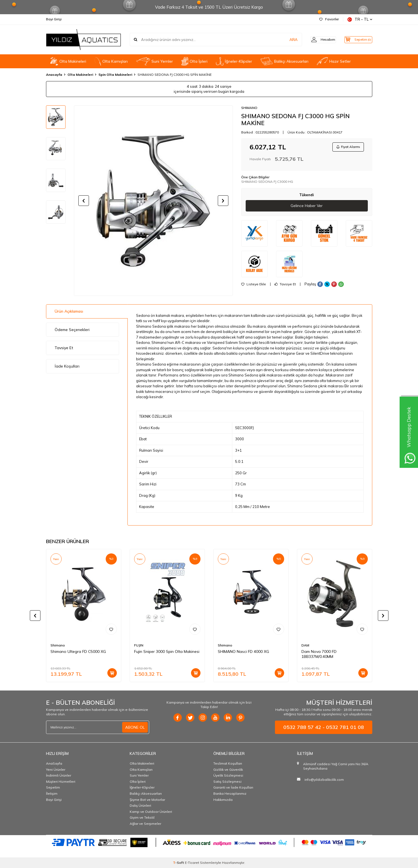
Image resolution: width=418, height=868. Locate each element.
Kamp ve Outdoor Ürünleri (151, 812)
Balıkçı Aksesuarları (284, 61)
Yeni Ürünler (56, 769)
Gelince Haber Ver (307, 207)
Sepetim (53, 787)
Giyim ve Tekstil (142, 817)
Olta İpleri (194, 61)
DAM (305, 645)
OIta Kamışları (111, 61)
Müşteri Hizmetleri (61, 781)
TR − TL (360, 19)
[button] (84, 201)
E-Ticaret (192, 863)
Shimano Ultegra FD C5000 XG (78, 651)
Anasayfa (54, 75)
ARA (285, 40)
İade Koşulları (67, 366)
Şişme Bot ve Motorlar (147, 800)
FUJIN (139, 645)
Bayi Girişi (54, 19)
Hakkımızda (223, 800)
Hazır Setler (334, 61)
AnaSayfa (54, 763)
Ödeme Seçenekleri (72, 330)
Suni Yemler (154, 61)
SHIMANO (249, 108)
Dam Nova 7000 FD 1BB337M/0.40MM (319, 654)
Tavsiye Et (285, 285)
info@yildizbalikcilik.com (324, 780)
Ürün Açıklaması (69, 311)
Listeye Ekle (254, 285)
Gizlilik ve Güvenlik (228, 769)
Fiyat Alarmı (347, 147)
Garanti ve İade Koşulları (233, 787)
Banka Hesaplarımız (230, 793)
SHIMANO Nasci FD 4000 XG (243, 651)
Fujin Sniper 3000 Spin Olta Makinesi (167, 651)
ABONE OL (135, 727)
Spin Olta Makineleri (115, 75)
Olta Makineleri (68, 61)
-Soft (179, 863)
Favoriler (329, 19)
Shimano (58, 645)
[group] (153, 201)
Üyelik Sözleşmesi (228, 775)
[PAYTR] (209, 842)
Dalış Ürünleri (140, 805)
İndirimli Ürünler (59, 775)
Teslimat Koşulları (228, 763)
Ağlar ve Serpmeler (145, 824)
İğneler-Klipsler (234, 61)
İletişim (52, 793)
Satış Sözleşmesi (227, 781)
